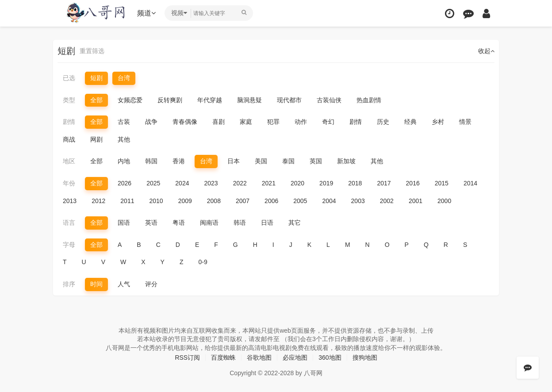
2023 (211, 183)
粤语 (179, 223)
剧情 (69, 122)
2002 (387, 201)
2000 (444, 201)
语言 (69, 223)
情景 (465, 122)
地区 (69, 161)
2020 (297, 183)
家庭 (246, 122)
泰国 (288, 161)
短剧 (96, 78)
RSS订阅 (187, 357)
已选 (69, 78)
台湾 (124, 78)
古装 (124, 122)
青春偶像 (185, 122)
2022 (240, 183)
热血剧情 (369, 100)
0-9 (203, 262)
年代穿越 (210, 100)
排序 (69, 284)
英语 (151, 223)
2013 (70, 201)
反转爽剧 (170, 100)
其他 (124, 139)
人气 (124, 284)
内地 (124, 161)
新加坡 (346, 161)
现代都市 (289, 100)
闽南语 (209, 223)
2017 (384, 183)
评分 (151, 284)
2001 (416, 201)
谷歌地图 (259, 357)
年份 (69, 183)
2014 (470, 183)
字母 (69, 245)
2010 (156, 201)
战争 (151, 122)
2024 (182, 183)
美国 (261, 161)
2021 (269, 183)
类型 (69, 100)
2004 (329, 201)
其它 (295, 223)
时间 (96, 284)
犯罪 (273, 122)
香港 (179, 161)
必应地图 (295, 357)
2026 (125, 183)
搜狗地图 (365, 357)
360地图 (330, 357)
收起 (486, 51)
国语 (124, 223)
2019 (326, 183)
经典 (410, 122)
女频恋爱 (130, 100)
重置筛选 (92, 51)
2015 (442, 183)
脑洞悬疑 (249, 100)
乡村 (438, 122)
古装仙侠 (329, 100)
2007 (243, 201)
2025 (153, 183)
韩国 (151, 161)
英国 (316, 161)
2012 (98, 201)
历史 (383, 122)
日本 (234, 161)
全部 (96, 100)
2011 (127, 201)
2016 (413, 183)
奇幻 (328, 122)
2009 (185, 201)
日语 (267, 223)
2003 (358, 201)
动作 (301, 122)
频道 (146, 13)
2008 (214, 201)
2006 (271, 201)
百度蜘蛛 (223, 357)
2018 (355, 183)
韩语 (240, 223)
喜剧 (218, 122)
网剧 (96, 139)
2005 (300, 201)
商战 (69, 139)
